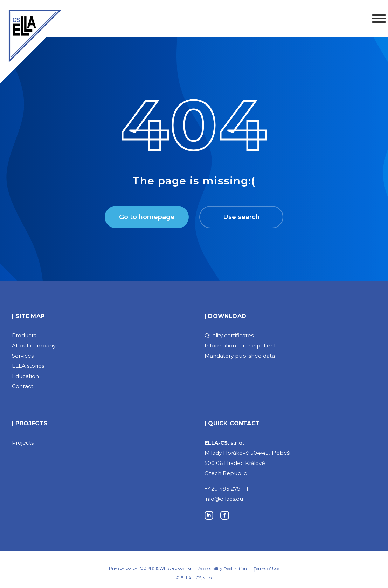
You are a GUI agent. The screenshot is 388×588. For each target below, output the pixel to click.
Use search (241, 217)
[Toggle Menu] (379, 19)
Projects (23, 443)
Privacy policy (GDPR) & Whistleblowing (150, 568)
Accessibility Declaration (223, 569)
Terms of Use (266, 569)
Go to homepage (147, 217)
